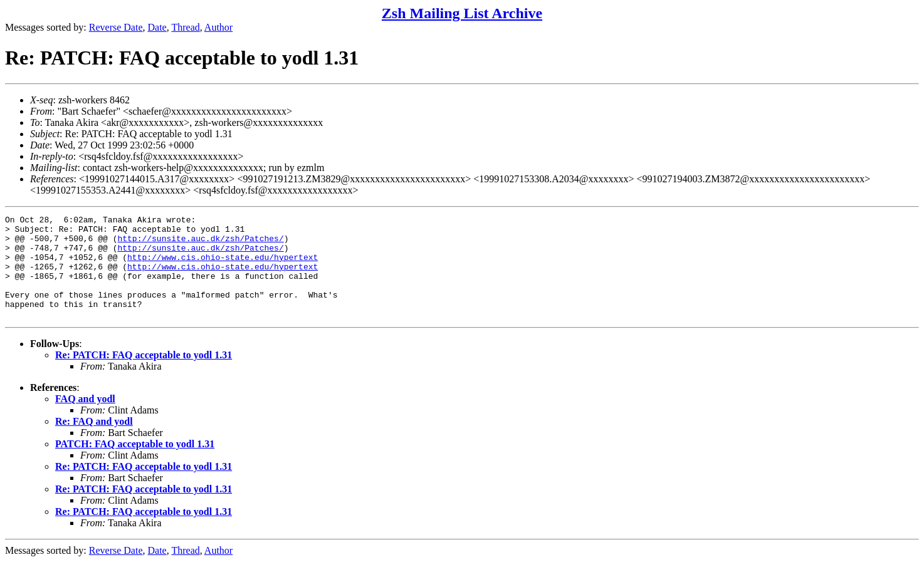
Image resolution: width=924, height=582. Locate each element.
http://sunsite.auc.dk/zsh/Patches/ (200, 244)
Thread (185, 27)
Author (218, 27)
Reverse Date (116, 27)
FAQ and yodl (85, 419)
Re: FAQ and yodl (94, 442)
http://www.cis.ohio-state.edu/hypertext (223, 266)
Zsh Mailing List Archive (462, 13)
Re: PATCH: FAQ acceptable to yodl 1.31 (144, 376)
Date (157, 27)
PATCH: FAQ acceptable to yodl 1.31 (135, 465)
